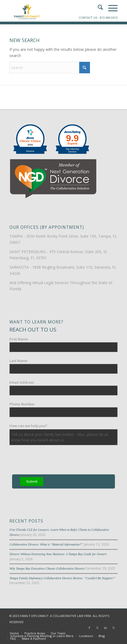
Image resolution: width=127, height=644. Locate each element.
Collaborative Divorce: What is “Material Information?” (46, 544)
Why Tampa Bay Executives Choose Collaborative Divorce (47, 569)
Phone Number (22, 404)
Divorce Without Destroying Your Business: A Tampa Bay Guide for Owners (58, 554)
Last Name (18, 361)
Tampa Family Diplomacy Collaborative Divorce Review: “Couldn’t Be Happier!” (62, 578)
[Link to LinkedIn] (106, 628)
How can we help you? (28, 426)
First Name (19, 339)
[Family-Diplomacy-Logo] (53, 11)
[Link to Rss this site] (114, 628)
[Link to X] (97, 628)
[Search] (50, 68)
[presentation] (50, 461)
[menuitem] (14, 633)
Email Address (22, 382)
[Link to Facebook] (89, 628)
